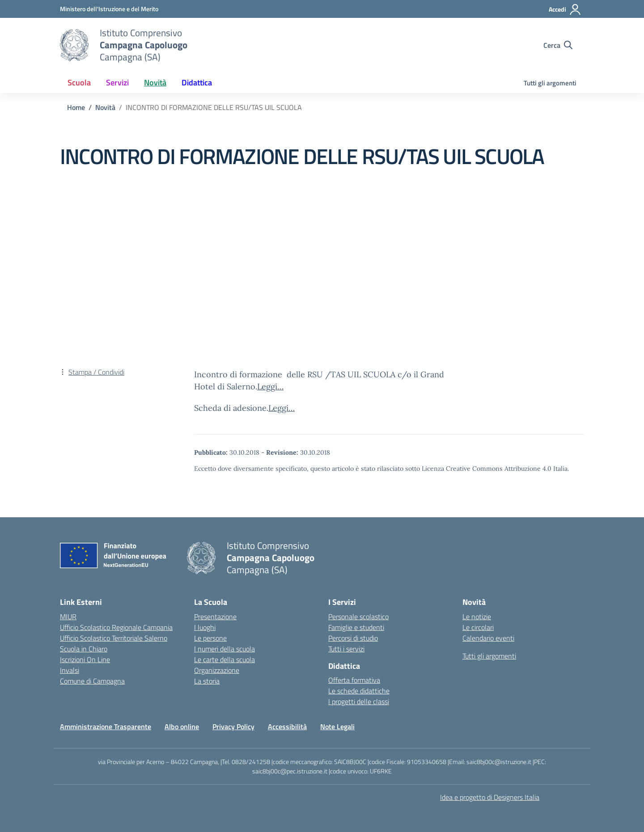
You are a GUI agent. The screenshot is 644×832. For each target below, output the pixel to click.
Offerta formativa (354, 680)
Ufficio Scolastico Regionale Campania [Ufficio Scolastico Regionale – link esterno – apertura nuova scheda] (116, 627)
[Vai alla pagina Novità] (105, 107)
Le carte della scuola (225, 659)
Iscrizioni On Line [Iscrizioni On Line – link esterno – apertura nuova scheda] (85, 659)
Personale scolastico (358, 617)
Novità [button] (155, 82)
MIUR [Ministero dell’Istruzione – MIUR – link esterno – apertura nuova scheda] (68, 617)
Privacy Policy (233, 726)
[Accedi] (565, 9)
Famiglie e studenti (356, 627)
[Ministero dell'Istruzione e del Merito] (109, 9)
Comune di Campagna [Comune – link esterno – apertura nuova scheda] (92, 681)
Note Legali (337, 726)
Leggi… (270, 386)
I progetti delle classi (359, 701)
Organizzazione (217, 670)
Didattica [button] (197, 82)
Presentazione (215, 617)
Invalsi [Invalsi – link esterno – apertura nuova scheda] (70, 670)
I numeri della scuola (225, 649)
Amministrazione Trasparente (106, 726)
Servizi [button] (117, 82)
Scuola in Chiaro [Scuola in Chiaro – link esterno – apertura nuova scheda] (84, 649)
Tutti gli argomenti (550, 83)
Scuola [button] (79, 82)
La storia (207, 681)
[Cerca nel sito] (558, 45)
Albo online (182, 726)
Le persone (210, 638)
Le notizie (477, 617)
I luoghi (205, 627)
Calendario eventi (488, 638)
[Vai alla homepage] (74, 45)
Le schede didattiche (359, 691)
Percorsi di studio (353, 638)
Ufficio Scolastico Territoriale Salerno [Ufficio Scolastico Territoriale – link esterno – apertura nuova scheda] (114, 638)
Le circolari (478, 627)
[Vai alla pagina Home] (76, 107)
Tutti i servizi (346, 649)
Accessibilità (287, 726)
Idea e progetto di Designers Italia (490, 797)
